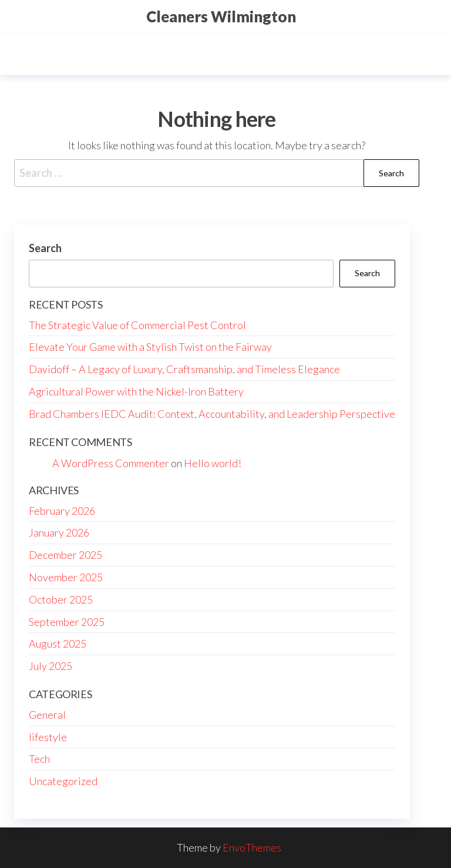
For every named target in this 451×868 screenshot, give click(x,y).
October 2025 (61, 599)
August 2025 (58, 644)
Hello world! (213, 463)
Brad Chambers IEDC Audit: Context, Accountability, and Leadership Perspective (212, 414)
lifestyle (48, 737)
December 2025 (65, 555)
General (47, 715)
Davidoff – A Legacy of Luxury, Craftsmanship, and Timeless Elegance (184, 369)
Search (45, 248)
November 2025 (66, 577)
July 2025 (51, 666)
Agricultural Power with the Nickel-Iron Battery (136, 391)
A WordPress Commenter (111, 463)
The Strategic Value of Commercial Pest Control (137, 325)
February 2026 (62, 511)
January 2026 (59, 532)
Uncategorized (63, 781)
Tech (39, 759)
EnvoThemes (252, 847)
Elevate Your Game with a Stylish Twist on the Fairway (150, 347)
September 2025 (67, 622)
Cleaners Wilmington (221, 16)
